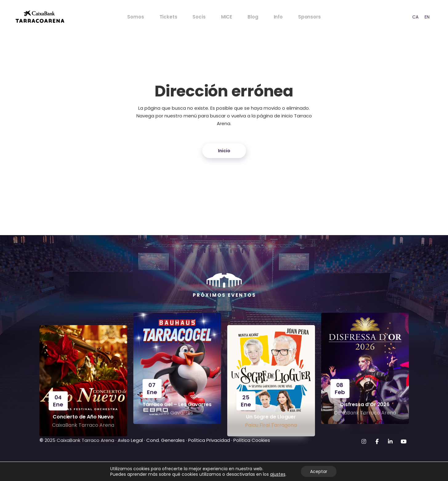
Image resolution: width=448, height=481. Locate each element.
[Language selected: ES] (418, 17)
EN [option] (427, 17)
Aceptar (319, 471)
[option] (415, 17)
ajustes (278, 474)
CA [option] (415, 17)
